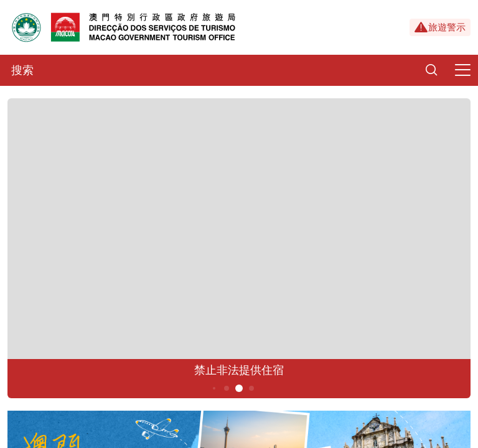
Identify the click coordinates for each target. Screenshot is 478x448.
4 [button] (227, 388)
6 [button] (252, 388)
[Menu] (462, 70)
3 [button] (214, 388)
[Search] (431, 70)
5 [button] (239, 388)
